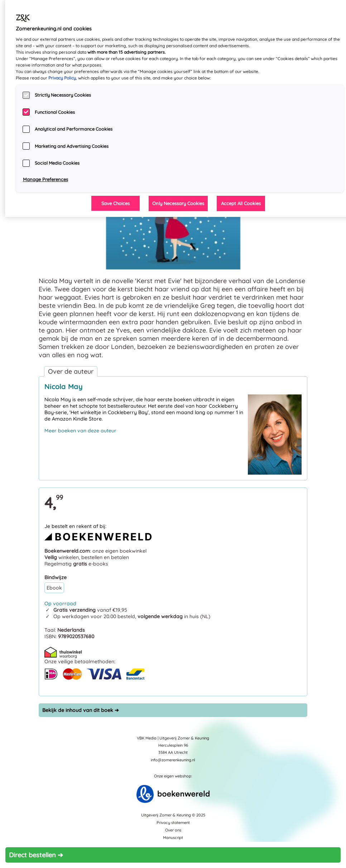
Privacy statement (173, 823)
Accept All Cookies (241, 203)
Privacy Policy (62, 78)
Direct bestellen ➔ (36, 855)
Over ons (173, 830)
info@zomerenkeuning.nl (173, 760)
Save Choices (116, 203)
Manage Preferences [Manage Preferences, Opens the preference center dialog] (45, 179)
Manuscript (173, 838)
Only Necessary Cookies (178, 203)
